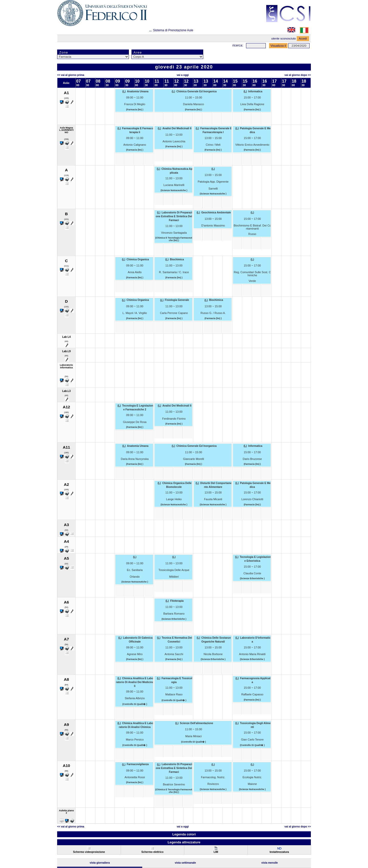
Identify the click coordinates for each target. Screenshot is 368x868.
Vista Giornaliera (100, 863)
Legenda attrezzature (184, 842)
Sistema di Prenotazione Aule (173, 30)
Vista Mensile (270, 863)
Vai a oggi (183, 75)
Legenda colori (184, 834)
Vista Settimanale (185, 863)
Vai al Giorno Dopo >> (298, 75)
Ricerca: (238, 45)
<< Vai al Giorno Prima (71, 75)
